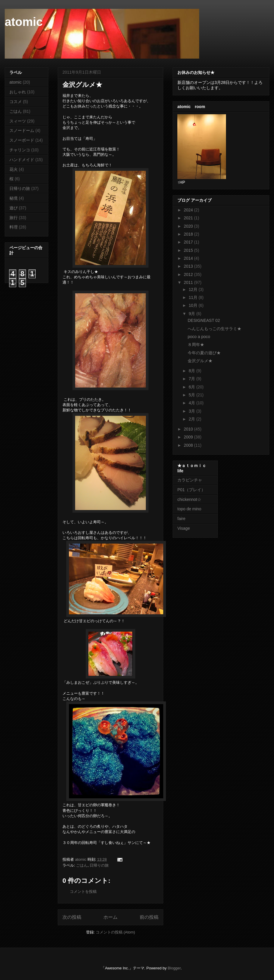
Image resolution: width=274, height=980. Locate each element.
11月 (193, 297)
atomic (24, 22)
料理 (14, 227)
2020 (189, 226)
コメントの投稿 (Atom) (115, 932)
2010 (189, 429)
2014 (189, 258)
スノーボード (22, 140)
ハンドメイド (22, 160)
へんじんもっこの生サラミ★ (214, 329)
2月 (192, 419)
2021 (189, 218)
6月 (192, 387)
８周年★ (196, 345)
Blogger (174, 968)
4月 (192, 403)
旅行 (14, 218)
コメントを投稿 (83, 892)
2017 (189, 242)
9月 (192, 314)
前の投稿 (149, 917)
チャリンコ (20, 150)
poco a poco (199, 337)
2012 (189, 274)
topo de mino (189, 509)
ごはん (82, 865)
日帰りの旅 (99, 865)
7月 (192, 379)
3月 (192, 411)
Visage (184, 528)
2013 (189, 266)
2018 (189, 234)
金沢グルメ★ (200, 361)
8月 (192, 371)
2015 (189, 250)
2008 (189, 445)
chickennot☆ (189, 499)
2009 (189, 437)
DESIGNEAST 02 (204, 320)
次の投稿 (72, 917)
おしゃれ (18, 92)
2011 (189, 282)
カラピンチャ (190, 480)
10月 (193, 305)
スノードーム (22, 130)
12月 (193, 289)
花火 (14, 169)
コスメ (16, 102)
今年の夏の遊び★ (204, 353)
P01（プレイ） (191, 490)
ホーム (110, 917)
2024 (189, 210)
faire (183, 519)
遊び (14, 208)
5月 (192, 395)
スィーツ (18, 121)
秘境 (14, 198)
